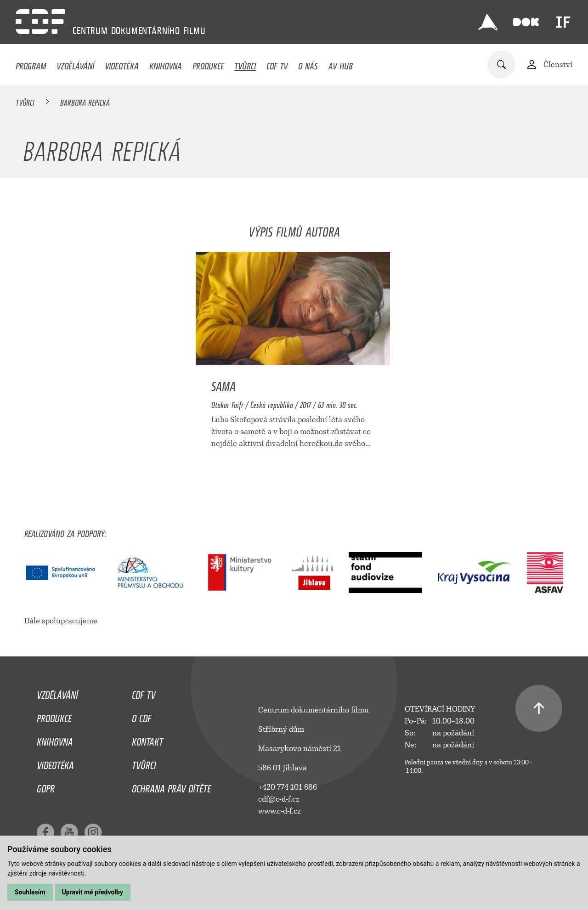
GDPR (46, 786)
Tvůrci (245, 64)
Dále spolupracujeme (61, 621)
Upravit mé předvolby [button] (93, 892)
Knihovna (166, 64)
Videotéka (122, 64)
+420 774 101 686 (288, 787)
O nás (308, 64)
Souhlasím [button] (30, 892)
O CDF (141, 716)
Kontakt (147, 740)
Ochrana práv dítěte (171, 786)
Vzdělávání (75, 64)
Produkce (208, 64)
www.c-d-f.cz (280, 811)
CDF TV (277, 64)
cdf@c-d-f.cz (279, 799)
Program (31, 64)
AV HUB (341, 64)
